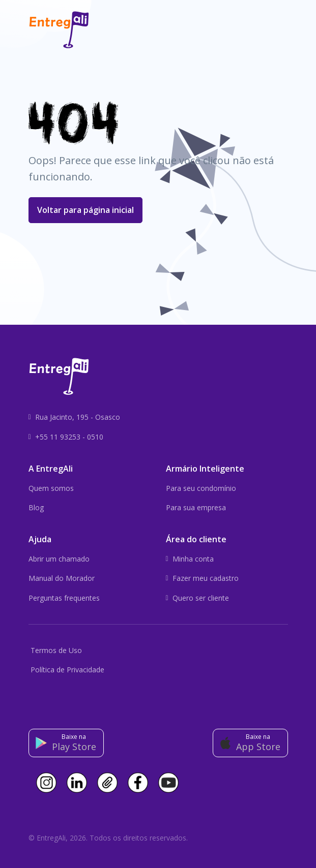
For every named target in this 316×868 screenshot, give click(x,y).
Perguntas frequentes (64, 598)
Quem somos (51, 488)
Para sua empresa (196, 507)
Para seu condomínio (201, 488)
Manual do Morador (62, 578)
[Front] (59, 30)
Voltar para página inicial (85, 210)
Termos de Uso (56, 650)
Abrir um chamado (59, 559)
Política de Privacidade (67, 670)
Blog (36, 507)
